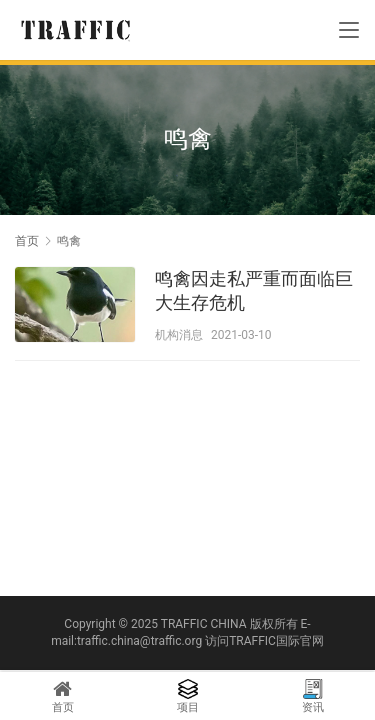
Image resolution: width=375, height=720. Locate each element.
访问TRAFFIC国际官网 (264, 641)
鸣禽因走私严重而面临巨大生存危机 (254, 290)
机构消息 (179, 335)
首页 (27, 241)
